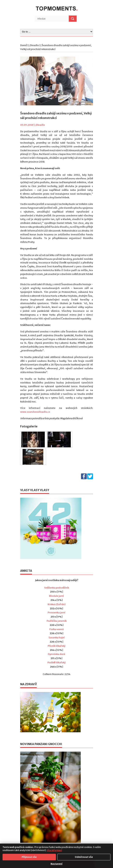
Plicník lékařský (56, 646)
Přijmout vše (29, 857)
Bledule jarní (56, 596)
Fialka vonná (56, 629)
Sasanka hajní (57, 638)
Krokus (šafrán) (57, 604)
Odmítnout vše (84, 857)
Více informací (54, 850)
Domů (24, 45)
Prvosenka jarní (56, 613)
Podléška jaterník (57, 621)
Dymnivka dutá (56, 654)
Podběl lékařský (56, 662)
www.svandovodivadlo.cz (35, 412)
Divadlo (34, 45)
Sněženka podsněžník (57, 588)
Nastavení (56, 864)
